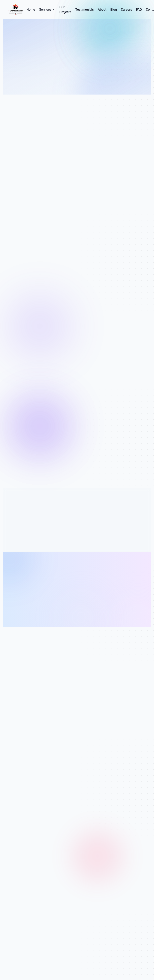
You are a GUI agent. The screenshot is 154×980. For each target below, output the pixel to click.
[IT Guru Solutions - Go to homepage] (16, 10)
